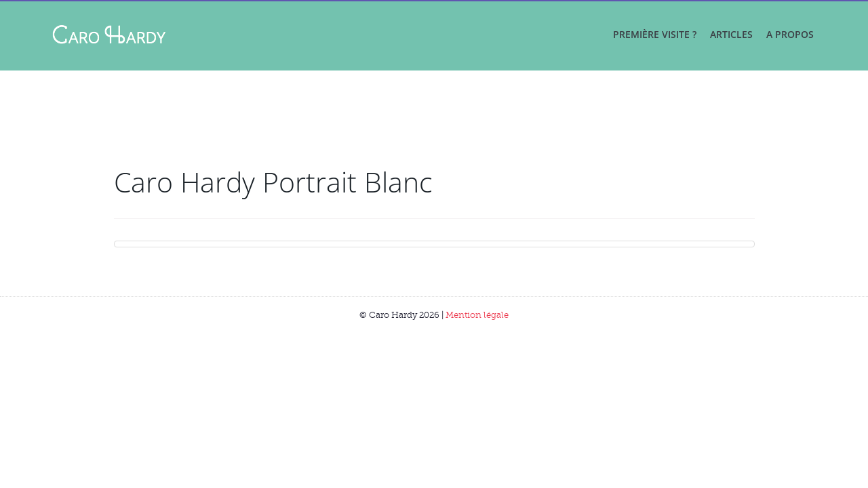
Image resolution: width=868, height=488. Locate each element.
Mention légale (477, 315)
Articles (731, 34)
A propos (790, 34)
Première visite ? (655, 34)
